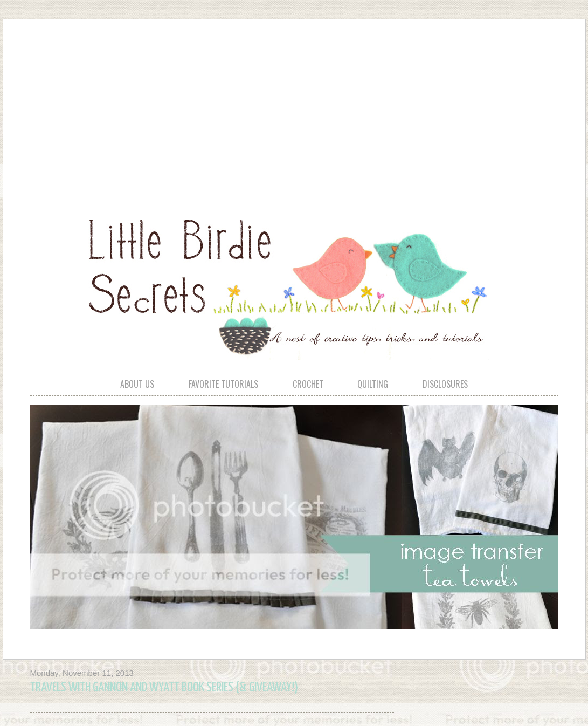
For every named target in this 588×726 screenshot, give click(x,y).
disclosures (445, 384)
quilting (373, 384)
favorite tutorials (223, 384)
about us (137, 384)
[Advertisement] (257, 108)
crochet (308, 384)
